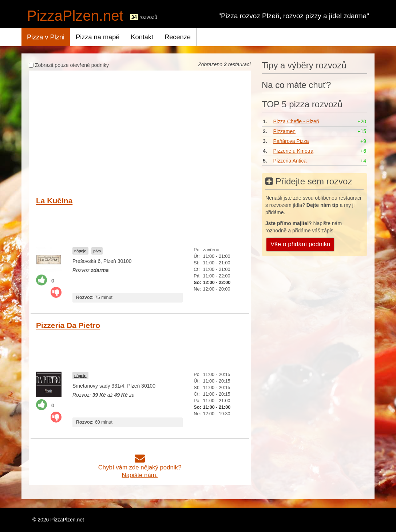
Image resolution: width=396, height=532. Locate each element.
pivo (97, 251)
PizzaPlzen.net (75, 16)
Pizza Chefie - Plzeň (296, 121)
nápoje (80, 251)
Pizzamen (284, 131)
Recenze (178, 37)
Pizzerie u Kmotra (293, 151)
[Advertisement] (140, 131)
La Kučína (54, 201)
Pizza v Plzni (46, 37)
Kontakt (142, 37)
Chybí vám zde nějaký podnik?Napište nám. (140, 467)
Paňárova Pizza (291, 141)
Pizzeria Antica (290, 161)
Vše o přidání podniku (300, 244)
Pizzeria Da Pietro (68, 325)
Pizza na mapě (98, 37)
